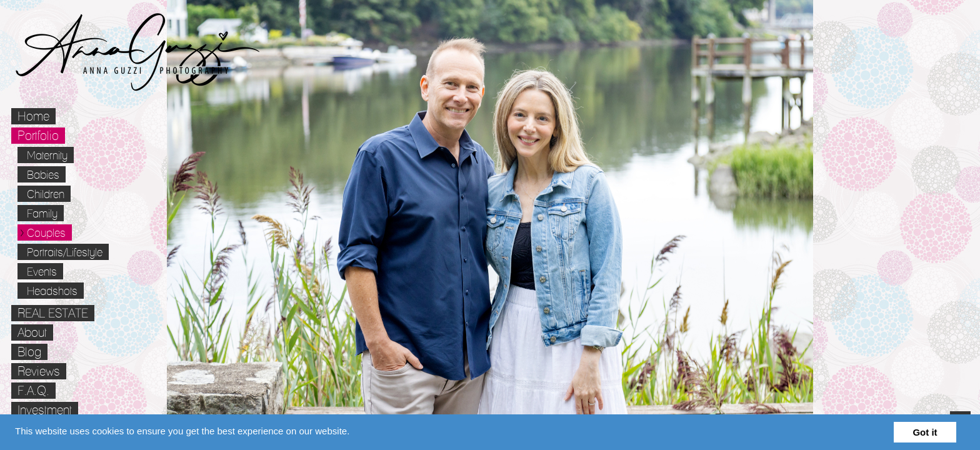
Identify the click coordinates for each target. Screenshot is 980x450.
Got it (925, 432)
